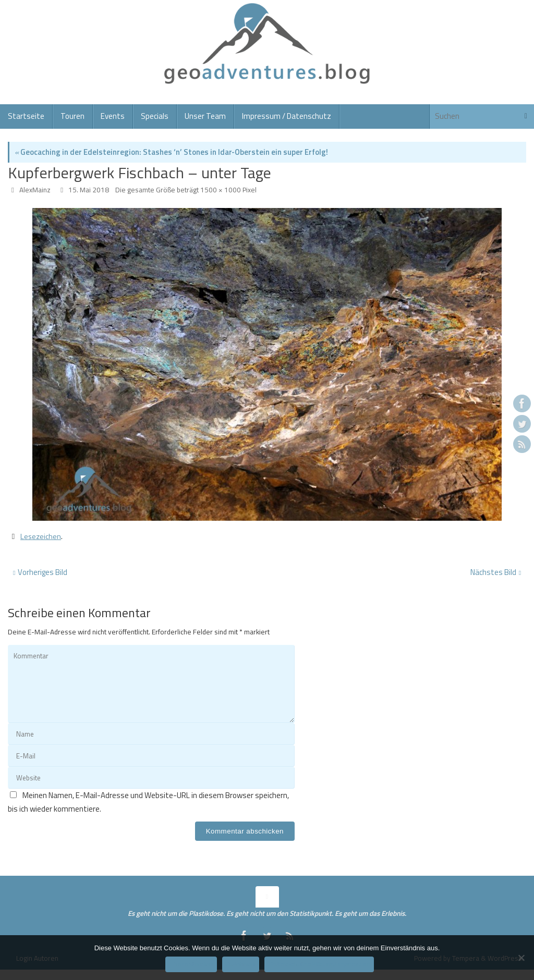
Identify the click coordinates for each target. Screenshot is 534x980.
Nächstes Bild (496, 572)
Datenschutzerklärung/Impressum (319, 964)
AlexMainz (35, 190)
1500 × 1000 (221, 190)
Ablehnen (241, 964)
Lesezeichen (41, 536)
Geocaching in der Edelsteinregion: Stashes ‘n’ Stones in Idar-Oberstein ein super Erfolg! (171, 152)
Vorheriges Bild (40, 572)
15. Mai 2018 (89, 190)
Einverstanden (191, 964)
